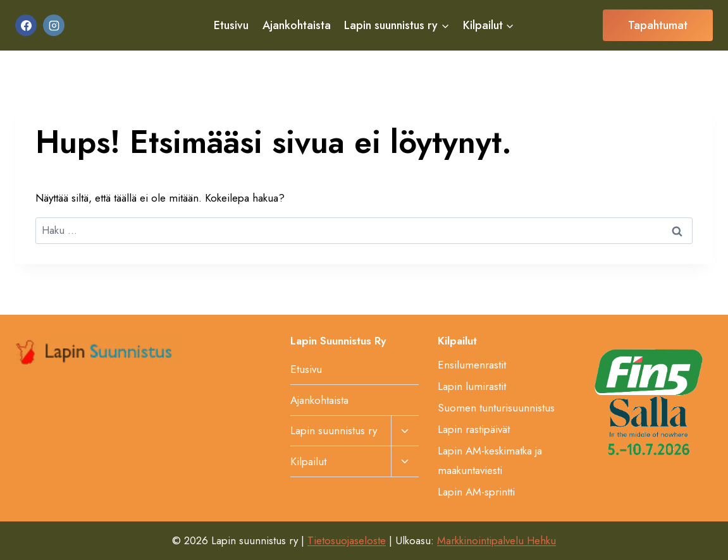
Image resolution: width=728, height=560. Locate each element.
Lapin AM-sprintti (476, 492)
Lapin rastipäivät (474, 429)
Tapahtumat (658, 25)
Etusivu (231, 25)
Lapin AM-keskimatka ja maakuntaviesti (490, 460)
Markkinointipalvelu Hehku (497, 540)
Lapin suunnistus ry (334, 430)
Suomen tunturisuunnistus (496, 408)
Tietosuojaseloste (347, 540)
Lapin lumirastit (472, 386)
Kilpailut (308, 461)
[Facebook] (26, 25)
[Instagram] (54, 25)
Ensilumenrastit (472, 365)
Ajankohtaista (297, 25)
